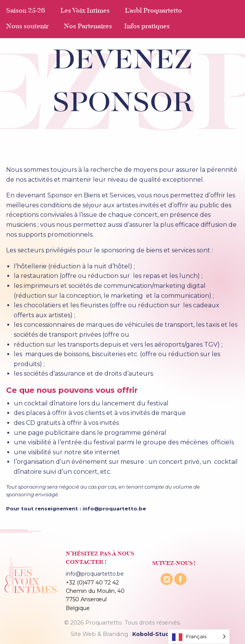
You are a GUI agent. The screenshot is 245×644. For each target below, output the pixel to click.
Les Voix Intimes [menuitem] (85, 11)
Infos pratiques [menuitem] (147, 27)
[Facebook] (180, 586)
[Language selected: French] (199, 637)
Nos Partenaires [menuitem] (88, 27)
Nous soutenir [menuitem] (27, 27)
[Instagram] (167, 586)
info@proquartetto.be (95, 574)
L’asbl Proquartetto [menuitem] (153, 11)
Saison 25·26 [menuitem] (26, 11)
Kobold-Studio (153, 634)
